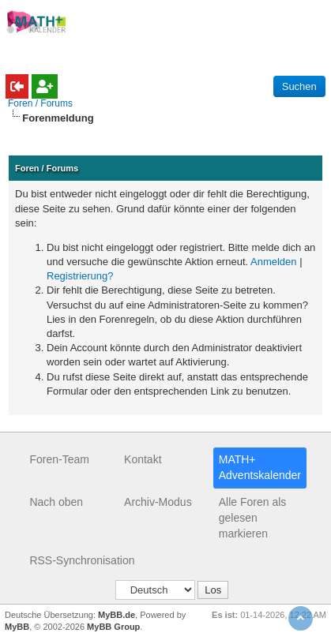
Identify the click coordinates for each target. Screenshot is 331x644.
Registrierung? (80, 276)
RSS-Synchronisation (82, 560)
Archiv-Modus (158, 502)
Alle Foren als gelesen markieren (253, 517)
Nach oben (56, 502)
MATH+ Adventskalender (260, 467)
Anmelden (274, 262)
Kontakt (143, 459)
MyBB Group (113, 627)
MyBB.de (117, 615)
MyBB (17, 627)
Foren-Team (59, 459)
